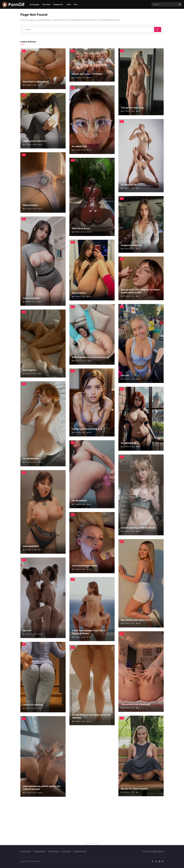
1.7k (138, 111)
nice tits (125, 375)
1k (137, 792)
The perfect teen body (132, 108)
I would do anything (33, 705)
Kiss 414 (27, 631)
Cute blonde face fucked (85, 566)
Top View (46, 4)
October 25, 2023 (30, 302)
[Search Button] (180, 4)
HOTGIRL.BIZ (26, 852)
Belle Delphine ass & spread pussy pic (91, 357)
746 (89, 433)
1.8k (40, 634)
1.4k (89, 721)
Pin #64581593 (79, 501)
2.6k (40, 793)
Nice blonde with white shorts (136, 620)
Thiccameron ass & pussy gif (135, 704)
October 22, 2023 (79, 569)
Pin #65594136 (128, 443)
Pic (73, 51)
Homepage (34, 4)
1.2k (138, 188)
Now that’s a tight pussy (35, 82)
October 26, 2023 (79, 232)
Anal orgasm (29, 370)
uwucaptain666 (31, 546)
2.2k (89, 232)
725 (89, 297)
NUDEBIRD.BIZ (40, 852)
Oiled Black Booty (81, 228)
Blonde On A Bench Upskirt (134, 789)
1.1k (89, 150)
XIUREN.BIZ (66, 852)
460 (138, 624)
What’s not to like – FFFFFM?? (87, 74)
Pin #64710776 (129, 185)
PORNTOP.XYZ (80, 852)
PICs (76, 4)
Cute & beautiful (31, 298)
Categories (58, 4)
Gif (24, 51)
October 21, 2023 (128, 792)
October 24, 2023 (128, 379)
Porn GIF (36, 861)
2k (89, 78)
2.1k (40, 145)
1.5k (89, 361)
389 (138, 447)
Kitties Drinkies (30, 205)
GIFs (69, 4)
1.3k (40, 209)
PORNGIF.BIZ (54, 852)
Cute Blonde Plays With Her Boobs (138, 528)
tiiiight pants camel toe (35, 141)
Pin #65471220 (79, 146)
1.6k (139, 379)
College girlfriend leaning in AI (87, 429)
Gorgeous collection (131, 245)
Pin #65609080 (31, 459)
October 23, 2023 (30, 374)
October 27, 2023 (30, 85)
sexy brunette (79, 293)
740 (40, 462)
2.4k (40, 85)
